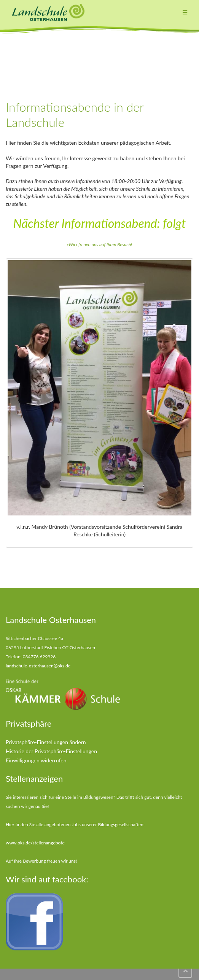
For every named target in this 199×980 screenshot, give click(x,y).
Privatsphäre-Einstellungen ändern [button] (46, 742)
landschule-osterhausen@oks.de (38, 666)
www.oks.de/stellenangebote (35, 843)
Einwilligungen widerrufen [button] (36, 760)
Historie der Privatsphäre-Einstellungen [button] (51, 751)
